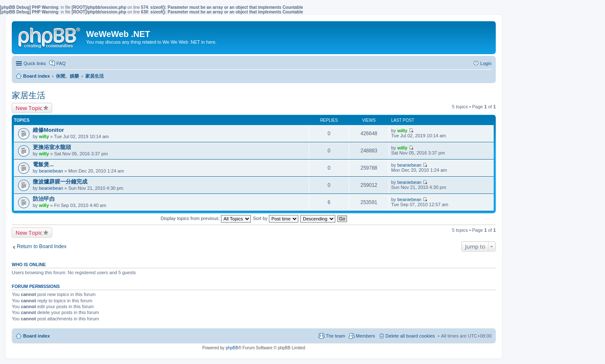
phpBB (232, 348)
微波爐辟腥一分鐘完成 (60, 182)
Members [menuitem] (366, 336)
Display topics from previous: (206, 218)
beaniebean (51, 171)
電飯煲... (43, 164)
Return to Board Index (42, 246)
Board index (37, 336)
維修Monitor (48, 130)
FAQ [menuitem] (61, 63)
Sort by (276, 218)
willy (44, 136)
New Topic (29, 108)
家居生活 (29, 95)
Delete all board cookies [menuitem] (410, 336)
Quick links (35, 63)
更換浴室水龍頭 (52, 147)
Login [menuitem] (486, 63)
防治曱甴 (44, 199)
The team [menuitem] (335, 336)
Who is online (29, 264)
